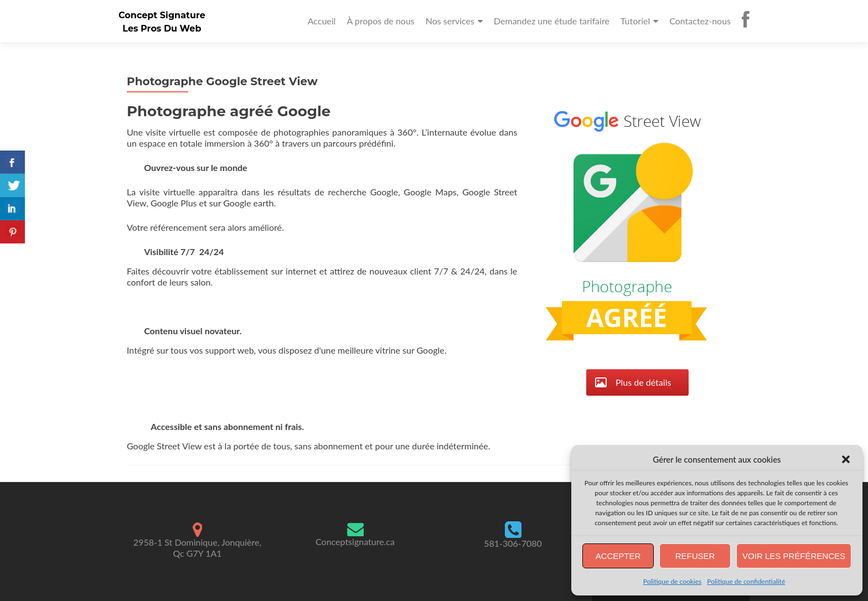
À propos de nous (380, 21)
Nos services (450, 21)
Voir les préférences (794, 556)
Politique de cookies (672, 581)
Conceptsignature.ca (355, 542)
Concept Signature (162, 15)
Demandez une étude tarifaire (552, 21)
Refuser (695, 556)
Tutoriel (635, 21)
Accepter (618, 556)
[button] (846, 459)
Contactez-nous (700, 21)
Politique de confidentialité (746, 581)
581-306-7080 (513, 543)
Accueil (322, 21)
